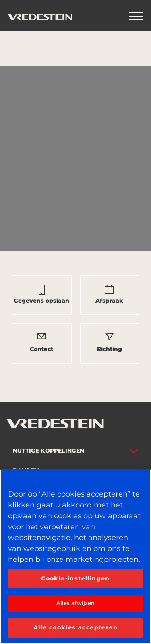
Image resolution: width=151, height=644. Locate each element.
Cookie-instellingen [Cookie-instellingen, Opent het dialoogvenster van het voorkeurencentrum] (75, 578)
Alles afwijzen (76, 603)
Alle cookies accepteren (75, 627)
